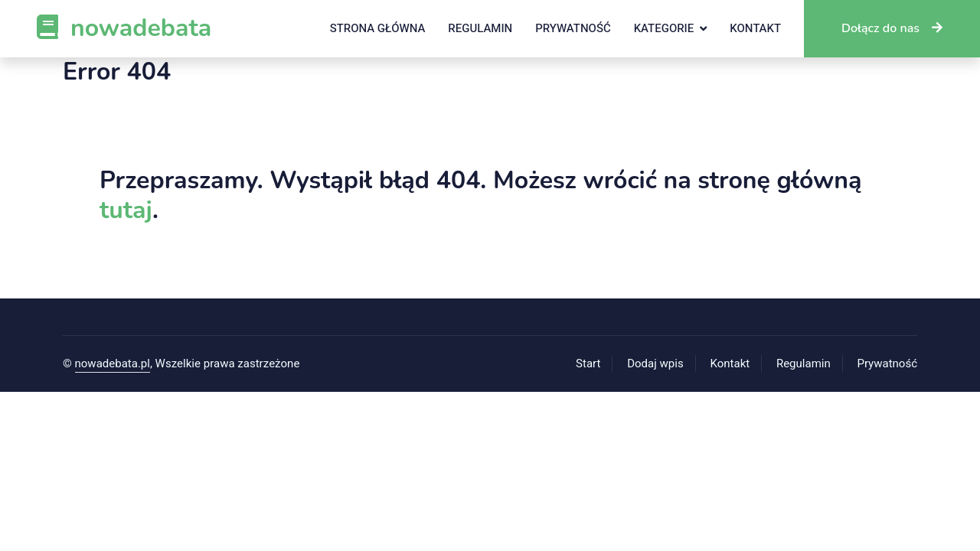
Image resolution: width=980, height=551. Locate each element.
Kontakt (755, 28)
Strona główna (378, 28)
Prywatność (573, 28)
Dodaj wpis (655, 364)
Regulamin (480, 28)
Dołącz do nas (892, 28)
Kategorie (664, 28)
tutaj (126, 210)
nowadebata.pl (113, 364)
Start (588, 364)
